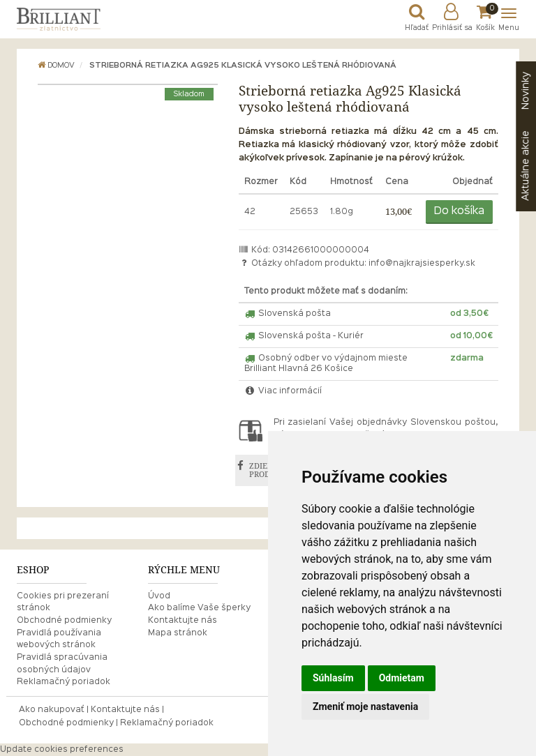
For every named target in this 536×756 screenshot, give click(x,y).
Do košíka (459, 211)
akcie (526, 166)
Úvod (159, 596)
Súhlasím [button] (333, 678)
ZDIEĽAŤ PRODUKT (268, 470)
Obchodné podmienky (64, 621)
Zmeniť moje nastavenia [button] (365, 706)
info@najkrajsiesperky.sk (422, 264)
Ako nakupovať (52, 710)
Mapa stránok (178, 633)
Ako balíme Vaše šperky (199, 608)
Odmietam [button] (402, 678)
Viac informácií (283, 391)
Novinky (526, 91)
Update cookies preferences (62, 750)
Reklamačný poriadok (64, 682)
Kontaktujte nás (183, 621)
